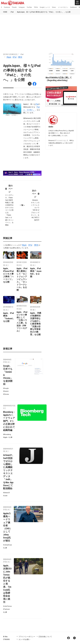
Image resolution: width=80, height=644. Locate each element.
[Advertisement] (40, 30)
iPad (12, 12)
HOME (5, 12)
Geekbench (73, 7)
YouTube (29, 7)
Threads (14, 7)
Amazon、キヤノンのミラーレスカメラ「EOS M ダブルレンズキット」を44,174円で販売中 (35, 205)
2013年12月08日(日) (10, 54)
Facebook (7, 7)
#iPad (15, 57)
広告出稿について (45, 637)
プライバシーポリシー (27, 637)
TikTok (36, 7)
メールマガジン (63, 7)
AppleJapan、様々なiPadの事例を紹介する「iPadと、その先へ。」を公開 (44, 12)
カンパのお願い (24, 639)
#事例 (20, 57)
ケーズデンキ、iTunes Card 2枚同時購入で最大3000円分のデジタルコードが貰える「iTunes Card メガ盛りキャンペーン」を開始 (9, 205)
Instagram (22, 7)
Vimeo (54, 7)
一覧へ (22, 205)
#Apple (9, 57)
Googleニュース (45, 7)
